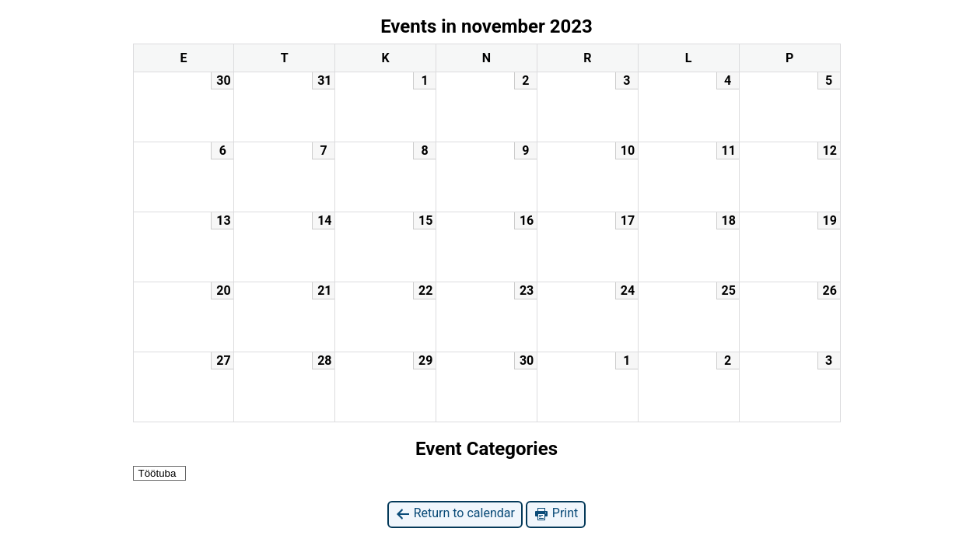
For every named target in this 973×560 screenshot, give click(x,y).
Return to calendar (455, 514)
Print (556, 514)
